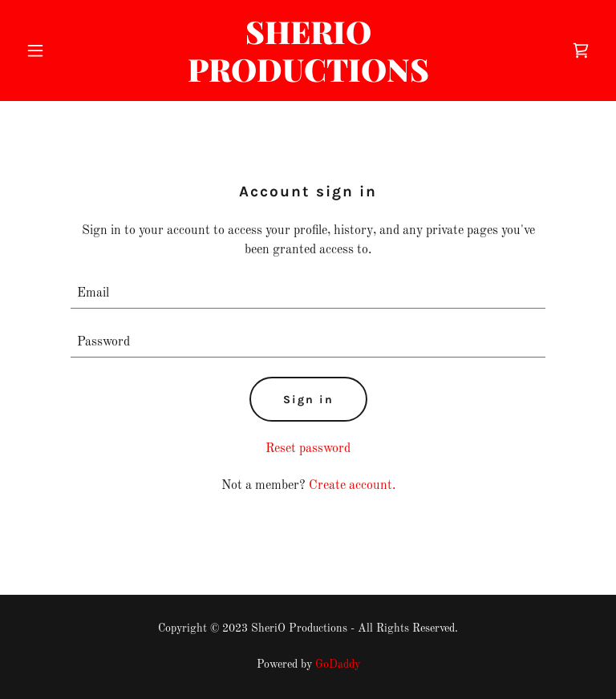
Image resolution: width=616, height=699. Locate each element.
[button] (63, 51)
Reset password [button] (308, 449)
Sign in (308, 400)
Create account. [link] (352, 486)
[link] (308, 79)
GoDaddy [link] (338, 665)
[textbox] (308, 294)
